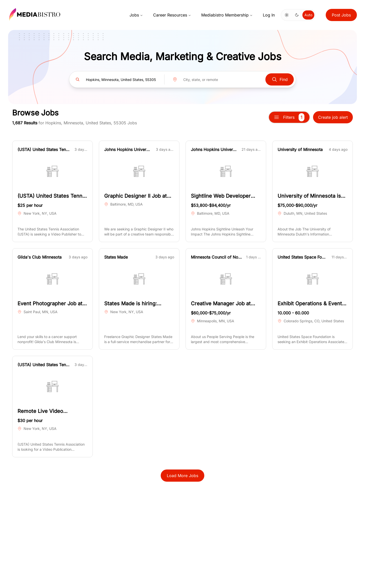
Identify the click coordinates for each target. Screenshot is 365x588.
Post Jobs (341, 15)
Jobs (136, 15)
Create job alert (333, 117)
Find (280, 79)
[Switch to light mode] (287, 15)
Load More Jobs (182, 476)
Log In (269, 15)
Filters (289, 117)
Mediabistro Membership (227, 15)
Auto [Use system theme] (308, 15)
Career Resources (172, 15)
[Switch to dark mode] (297, 15)
